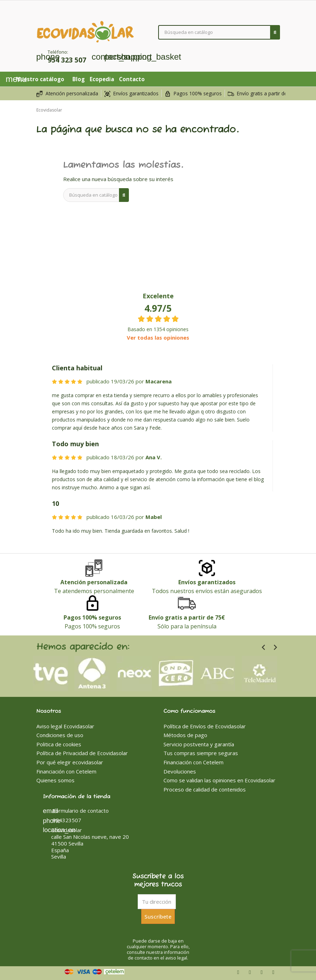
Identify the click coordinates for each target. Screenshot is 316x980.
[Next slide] (275, 648)
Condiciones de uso (60, 735)
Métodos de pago (185, 735)
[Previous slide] (264, 648)
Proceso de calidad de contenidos (205, 789)
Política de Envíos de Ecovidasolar (205, 726)
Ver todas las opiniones (158, 337)
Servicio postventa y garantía (199, 744)
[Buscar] (219, 32)
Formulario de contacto (76, 811)
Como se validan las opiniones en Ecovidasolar (219, 780)
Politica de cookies (59, 744)
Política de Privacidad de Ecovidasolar (82, 753)
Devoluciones (180, 771)
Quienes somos (55, 780)
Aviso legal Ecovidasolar (65, 726)
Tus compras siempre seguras (201, 753)
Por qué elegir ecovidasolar (70, 762)
